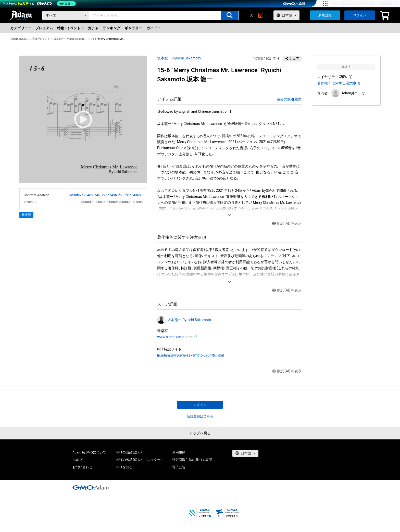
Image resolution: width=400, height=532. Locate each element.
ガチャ (93, 28)
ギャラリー (133, 28)
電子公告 (179, 467)
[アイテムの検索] (230, 15)
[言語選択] (286, 15)
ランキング (111, 28)
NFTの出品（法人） (129, 452)
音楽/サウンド (41, 39)
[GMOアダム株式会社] (91, 487)
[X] (252, 15)
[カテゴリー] (66, 15)
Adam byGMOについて (89, 452)
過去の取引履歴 (289, 99)
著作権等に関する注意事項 (339, 83)
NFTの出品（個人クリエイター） (139, 460)
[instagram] (261, 15)
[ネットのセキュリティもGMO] (39, 4)
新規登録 (325, 15)
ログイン (360, 15)
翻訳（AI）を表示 (287, 224)
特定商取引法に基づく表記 (192, 460)
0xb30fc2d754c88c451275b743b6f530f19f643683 (105, 195)
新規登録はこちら (200, 416)
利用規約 (179, 452)
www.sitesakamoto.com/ (177, 337)
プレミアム (44, 28)
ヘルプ (77, 460)
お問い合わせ (82, 467)
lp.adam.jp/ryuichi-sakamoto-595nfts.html (191, 355)
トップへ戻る (200, 433)
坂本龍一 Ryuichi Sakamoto (70, 39)
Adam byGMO (20, 39)
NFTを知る (124, 467)
